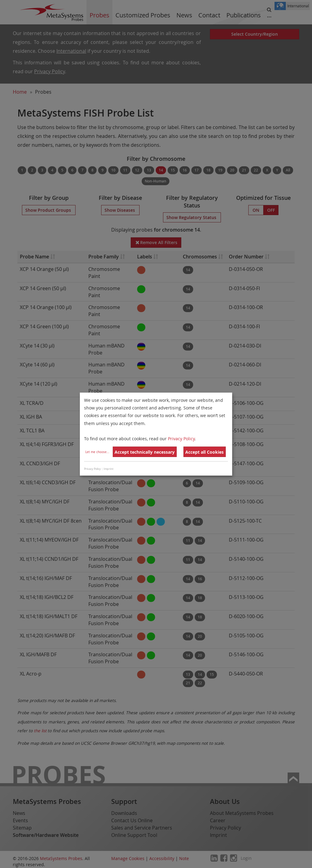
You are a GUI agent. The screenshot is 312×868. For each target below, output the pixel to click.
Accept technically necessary (145, 452)
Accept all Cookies (204, 452)
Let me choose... (97, 452)
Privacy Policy (181, 439)
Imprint (108, 469)
